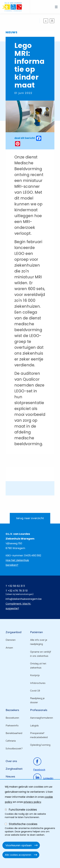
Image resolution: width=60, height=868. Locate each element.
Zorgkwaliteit (14, 769)
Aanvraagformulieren (42, 718)
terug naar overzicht (30, 518)
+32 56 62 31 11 (16, 586)
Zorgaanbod (14, 632)
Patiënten (36, 632)
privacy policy (32, 802)
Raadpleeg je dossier (37, 700)
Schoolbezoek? (14, 749)
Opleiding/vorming (40, 745)
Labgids (34, 726)
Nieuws (10, 777)
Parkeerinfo (12, 726)
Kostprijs (35, 675)
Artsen (9, 648)
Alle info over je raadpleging (39, 642)
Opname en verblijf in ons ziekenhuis (41, 654)
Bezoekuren (12, 718)
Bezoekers (12, 710)
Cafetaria (11, 741)
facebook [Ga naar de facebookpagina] (39, 770)
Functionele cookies (23, 810)
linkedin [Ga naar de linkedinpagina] (48, 778)
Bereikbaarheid (14, 733)
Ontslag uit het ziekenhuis (38, 666)
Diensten (11, 640)
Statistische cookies (23, 824)
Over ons (11, 761)
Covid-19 (35, 691)
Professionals (39, 710)
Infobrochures (38, 683)
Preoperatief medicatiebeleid (39, 735)
